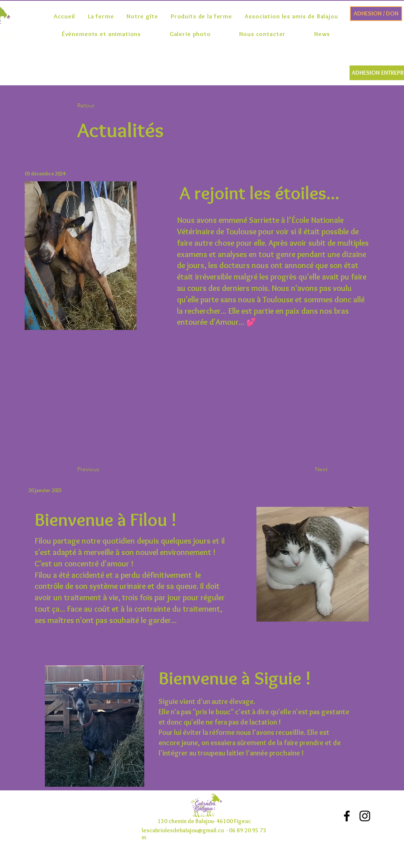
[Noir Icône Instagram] (365, 816)
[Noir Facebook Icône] (347, 816)
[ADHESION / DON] (376, 14)
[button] (102, 106)
